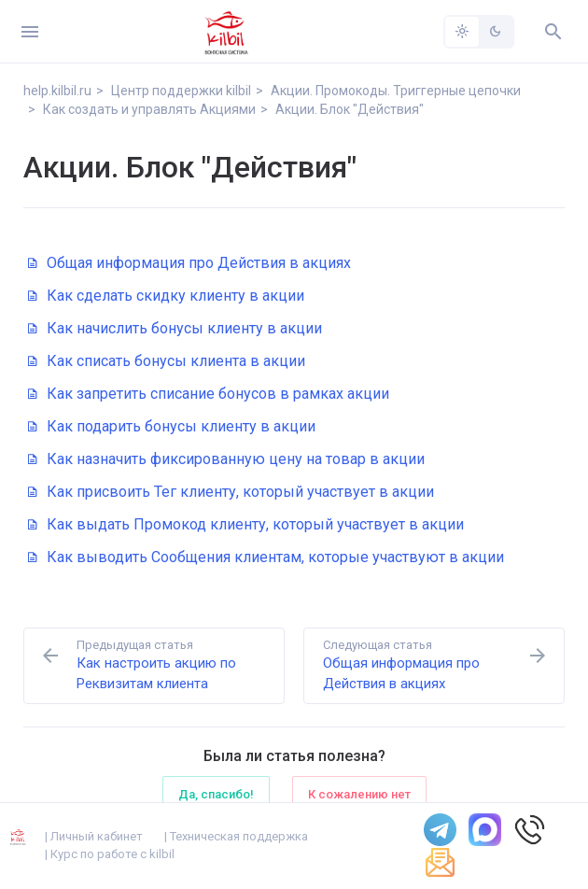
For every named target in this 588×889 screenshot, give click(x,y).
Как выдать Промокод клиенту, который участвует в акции (246, 524)
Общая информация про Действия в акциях (189, 263)
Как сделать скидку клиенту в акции (166, 296)
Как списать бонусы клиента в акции (167, 361)
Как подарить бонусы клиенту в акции (172, 426)
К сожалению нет (359, 794)
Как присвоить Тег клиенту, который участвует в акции (231, 492)
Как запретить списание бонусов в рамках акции (209, 394)
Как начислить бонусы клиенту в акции (175, 328)
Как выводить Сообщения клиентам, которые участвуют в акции (266, 557)
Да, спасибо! (216, 794)
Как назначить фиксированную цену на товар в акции (226, 459)
